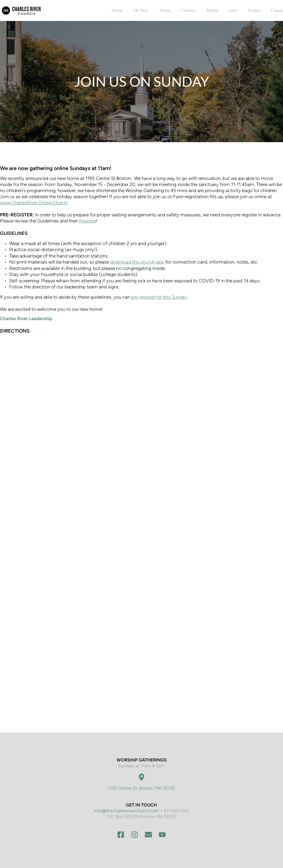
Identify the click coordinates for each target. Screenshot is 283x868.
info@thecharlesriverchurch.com (126, 811)
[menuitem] (117, 10)
